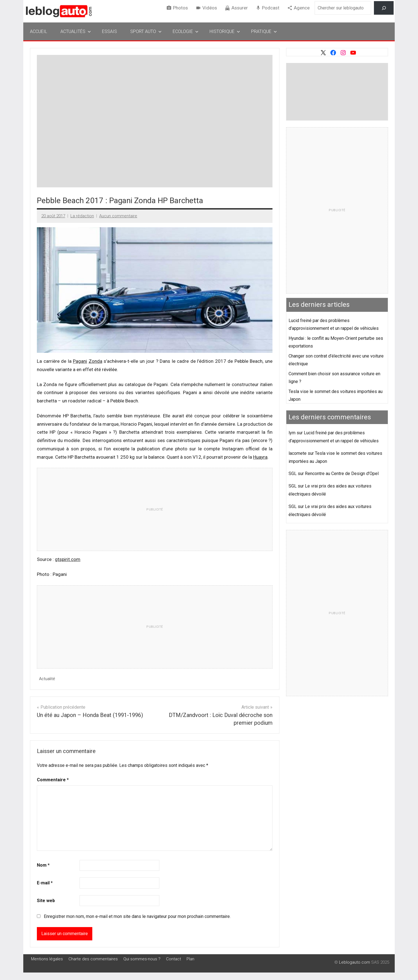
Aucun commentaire (118, 216)
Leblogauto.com (355, 962)
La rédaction (82, 216)
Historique (225, 31)
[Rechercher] (384, 8)
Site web (46, 900)
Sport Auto (146, 31)
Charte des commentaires (93, 959)
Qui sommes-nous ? (142, 959)
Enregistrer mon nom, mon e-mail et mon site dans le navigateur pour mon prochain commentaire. (137, 916)
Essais (109, 31)
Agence (302, 8)
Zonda (95, 361)
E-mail (45, 883)
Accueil (39, 31)
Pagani (80, 361)
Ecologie (186, 31)
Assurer (240, 8)
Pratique (264, 31)
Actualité (47, 679)
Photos (180, 8)
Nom (43, 865)
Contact (174, 959)
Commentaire (53, 779)
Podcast (271, 8)
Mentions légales (47, 959)
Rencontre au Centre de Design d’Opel (342, 474)
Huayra (260, 457)
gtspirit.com (68, 559)
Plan (190, 959)
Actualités (76, 31)
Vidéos (210, 8)
